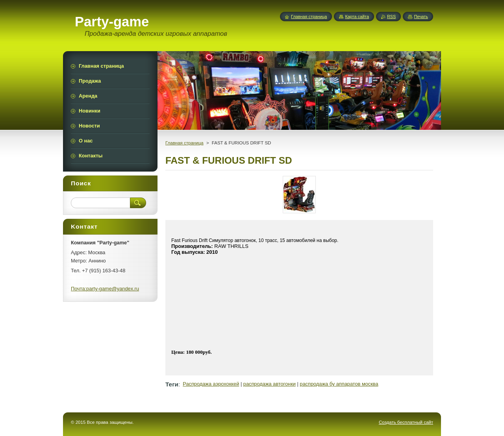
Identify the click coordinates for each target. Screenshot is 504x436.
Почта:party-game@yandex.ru (105, 289)
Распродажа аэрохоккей (211, 384)
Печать (421, 17)
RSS (391, 17)
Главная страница (184, 143)
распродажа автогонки (270, 384)
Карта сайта (357, 17)
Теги (172, 384)
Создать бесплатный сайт (406, 422)
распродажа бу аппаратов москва (339, 384)
